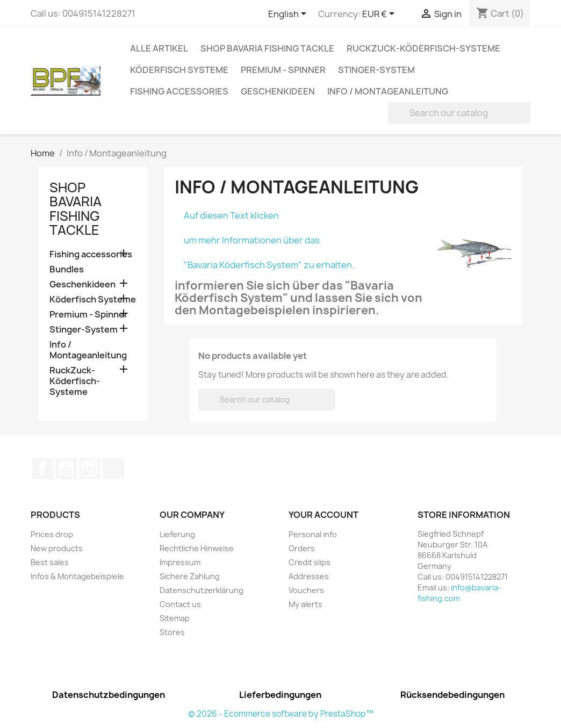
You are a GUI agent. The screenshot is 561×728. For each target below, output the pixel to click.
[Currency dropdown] (380, 15)
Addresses (309, 576)
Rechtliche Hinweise (197, 548)
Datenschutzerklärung (202, 590)
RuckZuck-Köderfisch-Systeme (423, 48)
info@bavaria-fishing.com (459, 593)
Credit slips (310, 562)
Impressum (180, 562)
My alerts (305, 604)
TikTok (113, 468)
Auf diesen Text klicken (231, 215)
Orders (302, 548)
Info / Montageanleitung (388, 91)
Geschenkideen (278, 91)
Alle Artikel (159, 48)
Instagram (90, 468)
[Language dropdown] (289, 15)
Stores (172, 632)
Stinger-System (376, 70)
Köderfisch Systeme (179, 70)
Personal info (313, 534)
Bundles (67, 269)
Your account (323, 515)
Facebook (42, 468)
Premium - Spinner (283, 70)
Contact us (180, 604)
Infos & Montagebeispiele (77, 576)
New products (57, 548)
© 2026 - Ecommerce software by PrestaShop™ (281, 714)
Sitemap (175, 618)
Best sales (50, 562)
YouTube (66, 468)
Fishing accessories (179, 91)
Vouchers (306, 590)
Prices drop (52, 534)
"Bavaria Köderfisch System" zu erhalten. (269, 265)
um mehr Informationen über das (252, 240)
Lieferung (177, 534)
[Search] (459, 113)
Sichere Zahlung (190, 576)
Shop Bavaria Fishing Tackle (267, 48)
